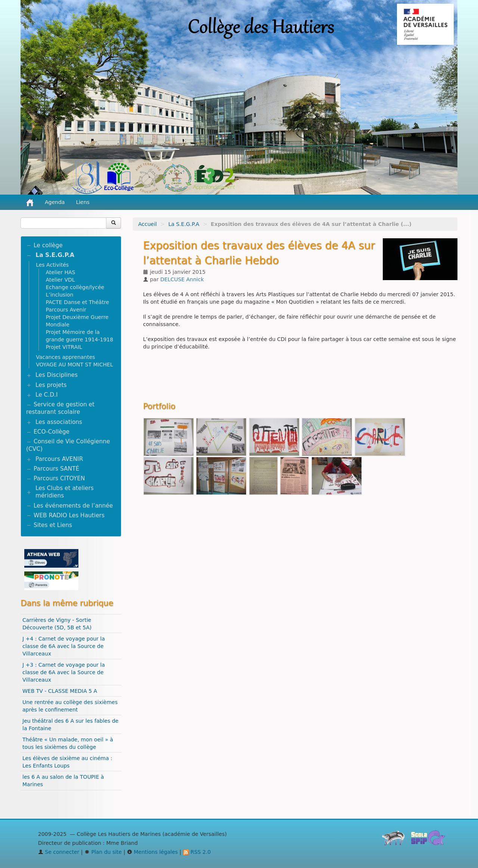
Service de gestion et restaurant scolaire (60, 408)
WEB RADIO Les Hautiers (69, 515)
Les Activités (52, 265)
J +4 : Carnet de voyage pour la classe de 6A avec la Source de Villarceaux (64, 646)
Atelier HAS (60, 272)
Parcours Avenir (66, 310)
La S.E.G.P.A (184, 224)
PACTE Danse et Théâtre (77, 302)
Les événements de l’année (73, 506)
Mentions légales (152, 852)
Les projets (51, 385)
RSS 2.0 (197, 852)
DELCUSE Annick (182, 279)
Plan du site (103, 852)
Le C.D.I (47, 395)
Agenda (55, 202)
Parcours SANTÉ (56, 469)
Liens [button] (83, 202)
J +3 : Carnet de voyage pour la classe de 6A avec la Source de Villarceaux (64, 672)
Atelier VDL (60, 280)
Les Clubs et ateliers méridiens (65, 492)
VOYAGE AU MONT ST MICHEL (74, 365)
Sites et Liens (53, 525)
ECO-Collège (52, 432)
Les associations (59, 422)
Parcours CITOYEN (59, 478)
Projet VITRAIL (64, 347)
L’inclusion (59, 295)
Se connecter (59, 852)
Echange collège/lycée (75, 287)
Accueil (148, 224)
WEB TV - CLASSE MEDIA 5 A (60, 691)
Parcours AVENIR (59, 459)
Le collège (48, 245)
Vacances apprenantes (65, 357)
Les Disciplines (57, 375)
